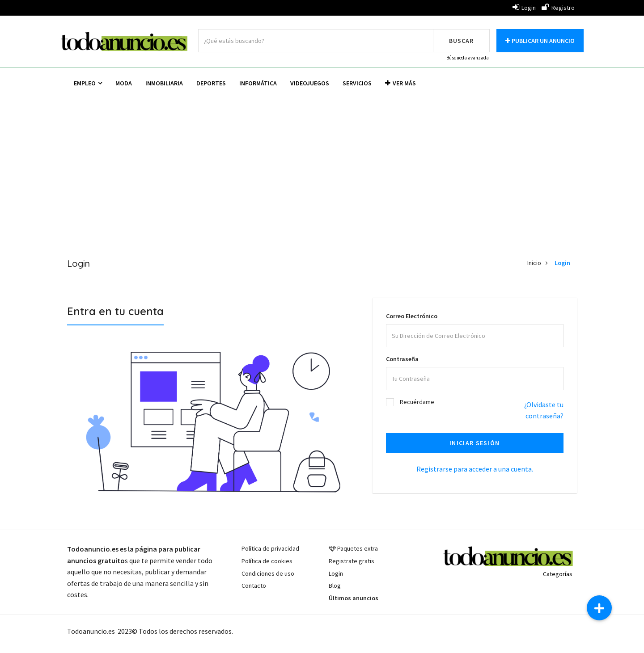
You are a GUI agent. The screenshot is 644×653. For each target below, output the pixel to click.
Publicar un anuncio (540, 41)
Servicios (357, 83)
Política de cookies (267, 561)
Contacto (254, 586)
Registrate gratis (352, 561)
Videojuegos (310, 83)
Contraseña (402, 359)
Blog (335, 586)
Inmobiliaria (164, 83)
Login (524, 8)
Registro (558, 8)
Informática (258, 83)
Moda (124, 83)
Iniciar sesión (475, 443)
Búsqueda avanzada (468, 58)
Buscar (461, 41)
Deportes (211, 83)
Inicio (534, 263)
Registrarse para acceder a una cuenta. (475, 469)
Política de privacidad (270, 548)
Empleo (88, 83)
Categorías (558, 574)
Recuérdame (417, 402)
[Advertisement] (322, 171)
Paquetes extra (358, 548)
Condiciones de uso (268, 573)
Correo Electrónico (412, 316)
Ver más (400, 83)
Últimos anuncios (354, 598)
